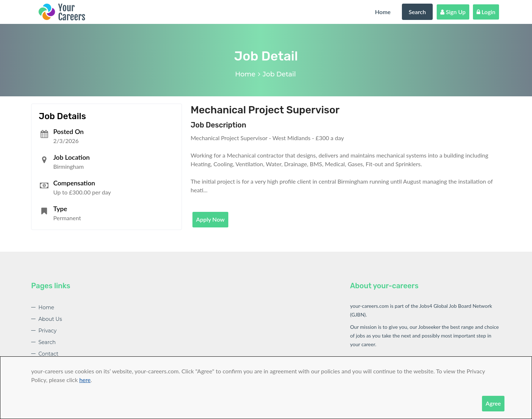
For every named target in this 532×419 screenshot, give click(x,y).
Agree (493, 403)
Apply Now (210, 219)
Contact (48, 354)
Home (383, 12)
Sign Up (453, 12)
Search (417, 12)
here (85, 380)
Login (486, 12)
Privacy (47, 331)
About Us (50, 319)
